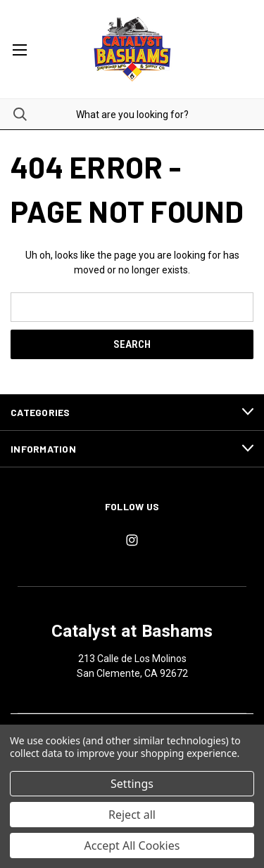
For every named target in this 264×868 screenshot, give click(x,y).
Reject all (132, 815)
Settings (132, 784)
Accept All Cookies (132, 846)
